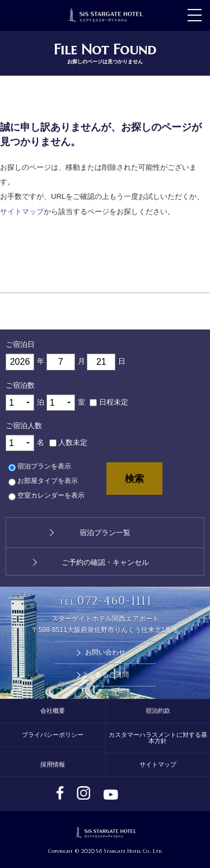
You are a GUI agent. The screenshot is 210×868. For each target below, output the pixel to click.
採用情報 (53, 764)
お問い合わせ (105, 652)
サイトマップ (22, 212)
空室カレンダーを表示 (51, 496)
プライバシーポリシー (53, 735)
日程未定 (114, 402)
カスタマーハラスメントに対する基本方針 (158, 738)
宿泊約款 (158, 711)
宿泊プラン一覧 (105, 533)
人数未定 (73, 442)
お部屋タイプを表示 (48, 481)
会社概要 (53, 711)
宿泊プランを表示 (44, 467)
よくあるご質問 (105, 675)
